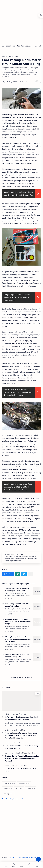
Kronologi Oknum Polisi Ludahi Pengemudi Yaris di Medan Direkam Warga (18, 392)
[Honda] (16, 730)
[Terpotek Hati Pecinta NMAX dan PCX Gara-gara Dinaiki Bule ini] (37, 591)
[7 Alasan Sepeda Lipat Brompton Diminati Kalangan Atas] (37, 657)
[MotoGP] (16, 714)
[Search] (40, 46)
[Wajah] (8, 789)
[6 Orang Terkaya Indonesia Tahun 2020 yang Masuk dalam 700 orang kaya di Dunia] (37, 640)
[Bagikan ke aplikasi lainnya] (30, 574)
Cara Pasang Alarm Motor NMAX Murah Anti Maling (17, 605)
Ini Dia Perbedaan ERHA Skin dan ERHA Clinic (20, 770)
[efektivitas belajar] (29, 753)
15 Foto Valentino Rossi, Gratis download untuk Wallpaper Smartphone (21, 718)
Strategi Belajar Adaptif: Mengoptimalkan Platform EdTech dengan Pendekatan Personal (22, 758)
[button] (36, 46)
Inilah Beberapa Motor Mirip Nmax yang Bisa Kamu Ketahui (21, 747)
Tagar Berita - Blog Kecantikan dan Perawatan (19, 46)
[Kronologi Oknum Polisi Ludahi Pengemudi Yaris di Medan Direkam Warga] (37, 622)
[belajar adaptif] (19, 753)
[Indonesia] (22, 743)
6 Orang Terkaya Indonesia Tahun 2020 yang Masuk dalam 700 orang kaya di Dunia (19, 487)
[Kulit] (19, 789)
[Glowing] (16, 766)
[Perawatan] (24, 784)
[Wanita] (30, 789)
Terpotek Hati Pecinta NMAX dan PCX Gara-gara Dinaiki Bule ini (17, 297)
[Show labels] (13, 799)
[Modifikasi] (22, 730)
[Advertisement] (21, 21)
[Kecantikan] (23, 766)
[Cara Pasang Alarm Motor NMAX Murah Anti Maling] (37, 606)
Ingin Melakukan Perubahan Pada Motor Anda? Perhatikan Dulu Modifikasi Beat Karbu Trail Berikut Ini (21, 735)
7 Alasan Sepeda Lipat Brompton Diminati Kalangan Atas (17, 656)
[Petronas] (23, 714)
